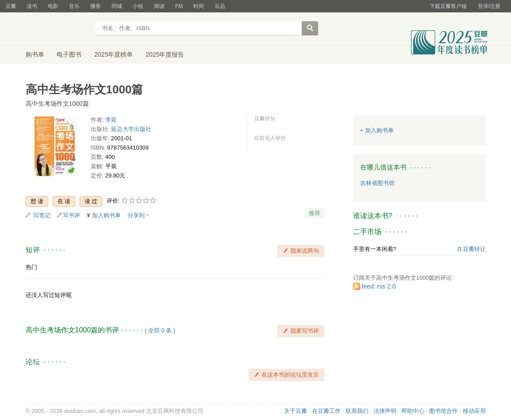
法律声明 (385, 411)
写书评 (71, 215)
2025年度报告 (165, 54)
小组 (138, 6)
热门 (31, 267)
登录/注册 (489, 6)
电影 (53, 6)
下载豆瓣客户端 (448, 6)
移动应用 (474, 411)
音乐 (74, 6)
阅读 (159, 6)
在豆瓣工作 (326, 411)
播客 (96, 6)
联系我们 (357, 411)
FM (179, 6)
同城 (117, 6)
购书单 (35, 54)
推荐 (315, 213)
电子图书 (69, 54)
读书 (32, 6)
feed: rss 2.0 (379, 286)
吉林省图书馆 (377, 183)
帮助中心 (413, 411)
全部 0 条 (160, 330)
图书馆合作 (444, 411)
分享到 (136, 215)
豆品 (220, 6)
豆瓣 (11, 6)
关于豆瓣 (296, 411)
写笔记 (42, 215)
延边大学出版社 (131, 129)
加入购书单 (106, 215)
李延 (111, 120)
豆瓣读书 (58, 29)
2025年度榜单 (113, 54)
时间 (199, 6)
